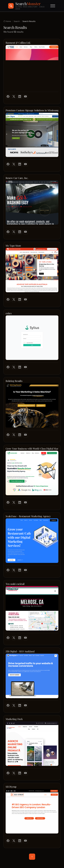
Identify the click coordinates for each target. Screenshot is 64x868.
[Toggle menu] (53, 6)
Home (7, 21)
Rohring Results (14, 381)
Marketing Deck (14, 719)
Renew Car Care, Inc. (17, 178)
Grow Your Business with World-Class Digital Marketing (32, 449)
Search (17, 21)
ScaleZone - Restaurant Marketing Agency (28, 516)
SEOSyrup (11, 787)
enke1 (9, 313)
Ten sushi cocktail (15, 584)
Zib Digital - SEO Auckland (20, 651)
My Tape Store (13, 246)
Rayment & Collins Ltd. (18, 43)
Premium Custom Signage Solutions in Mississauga (32, 110)
